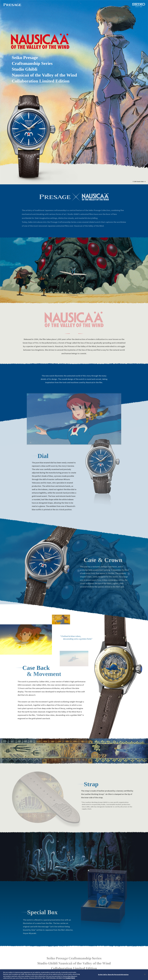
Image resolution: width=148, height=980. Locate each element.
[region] (74, 975)
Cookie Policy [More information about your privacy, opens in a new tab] (70, 978)
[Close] (145, 974)
